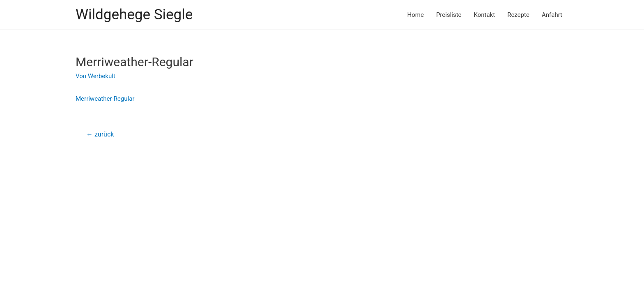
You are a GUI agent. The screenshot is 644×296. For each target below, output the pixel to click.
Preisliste (449, 15)
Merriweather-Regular (105, 99)
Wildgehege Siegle (134, 15)
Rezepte (518, 15)
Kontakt (485, 15)
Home (416, 15)
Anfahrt (552, 15)
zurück (100, 134)
